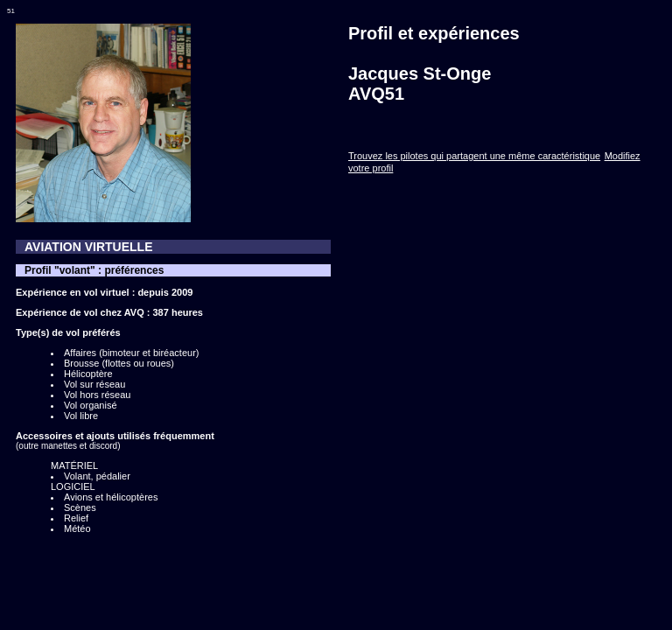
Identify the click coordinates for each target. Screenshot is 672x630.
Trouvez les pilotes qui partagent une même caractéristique (474, 156)
